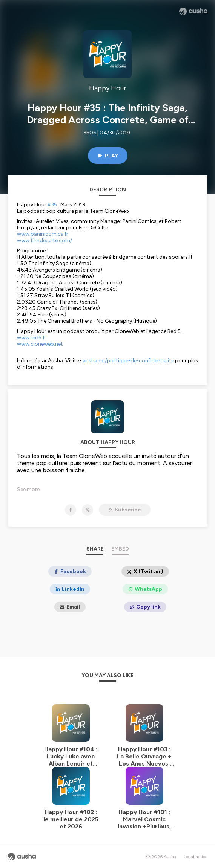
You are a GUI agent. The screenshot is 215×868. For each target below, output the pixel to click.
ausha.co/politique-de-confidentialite (128, 361)
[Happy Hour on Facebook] (71, 510)
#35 (52, 205)
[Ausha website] (193, 11)
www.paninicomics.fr (43, 234)
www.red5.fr (32, 338)
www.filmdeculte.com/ (45, 240)
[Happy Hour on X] (88, 510)
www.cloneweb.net (40, 344)
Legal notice (196, 857)
